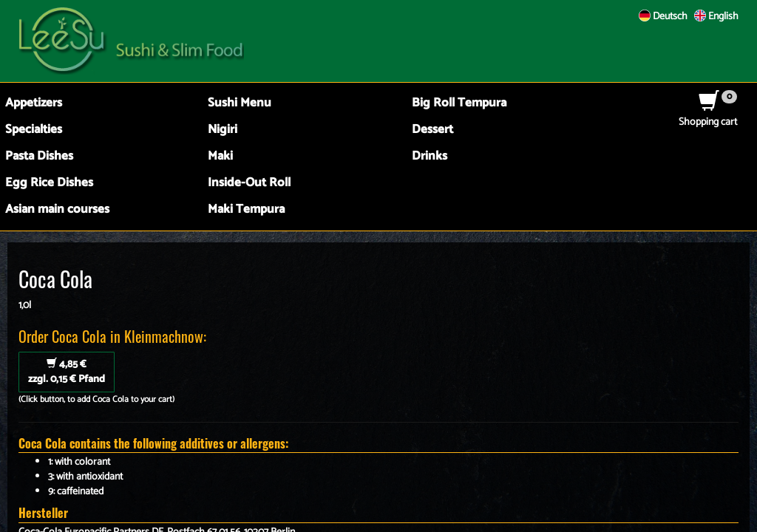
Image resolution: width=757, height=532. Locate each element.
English (716, 17)
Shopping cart (708, 115)
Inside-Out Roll (249, 183)
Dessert (432, 130)
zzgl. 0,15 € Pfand (67, 372)
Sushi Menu (240, 103)
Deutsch (663, 17)
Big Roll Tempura (459, 103)
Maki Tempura (246, 209)
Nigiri (223, 130)
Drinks (430, 156)
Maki (220, 156)
